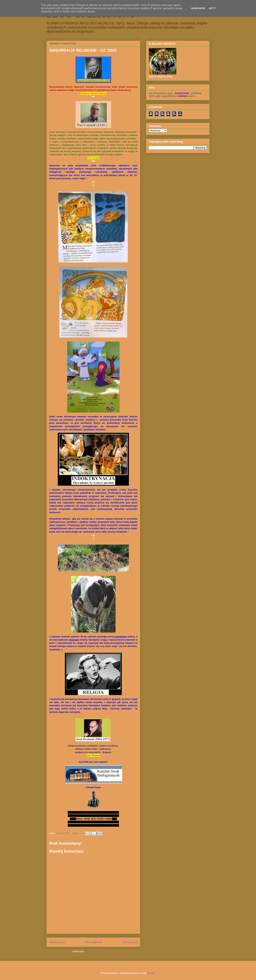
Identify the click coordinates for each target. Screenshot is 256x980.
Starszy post (130, 942)
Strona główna (94, 942)
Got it (212, 8)
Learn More (198, 8)
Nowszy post (57, 942)
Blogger (151, 973)
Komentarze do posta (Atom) (100, 951)
